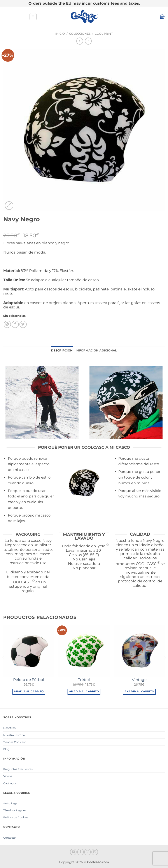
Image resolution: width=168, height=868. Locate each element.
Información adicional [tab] (96, 350)
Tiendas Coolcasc (15, 742)
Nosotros (9, 728)
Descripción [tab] (62, 350)
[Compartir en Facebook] (15, 324)
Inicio (60, 34)
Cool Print (104, 34)
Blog (6, 749)
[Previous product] (88, 41)
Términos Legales (15, 810)
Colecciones (80, 34)
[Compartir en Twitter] (23, 324)
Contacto (10, 838)
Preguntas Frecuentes (18, 769)
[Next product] (80, 41)
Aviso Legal (11, 803)
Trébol (84, 680)
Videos (8, 776)
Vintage (139, 680)
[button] (33, 17)
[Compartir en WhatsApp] (7, 324)
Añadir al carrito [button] (29, 692)
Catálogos (10, 783)
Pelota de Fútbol (29, 680)
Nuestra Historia (14, 735)
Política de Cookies (16, 817)
